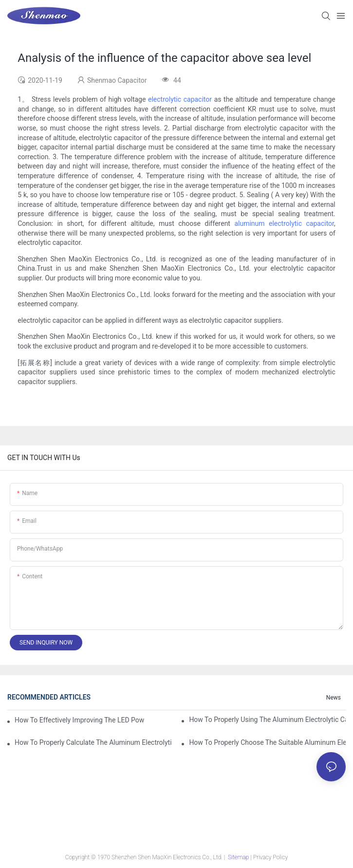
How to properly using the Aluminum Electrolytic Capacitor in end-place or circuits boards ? (267, 720)
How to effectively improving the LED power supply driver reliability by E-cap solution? (79, 720)
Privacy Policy (270, 857)
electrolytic (166, 99)
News (334, 698)
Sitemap (238, 857)
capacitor (198, 99)
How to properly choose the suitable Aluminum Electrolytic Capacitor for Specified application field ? (267, 742)
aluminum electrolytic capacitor (284, 223)
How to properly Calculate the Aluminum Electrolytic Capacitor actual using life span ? (93, 742)
